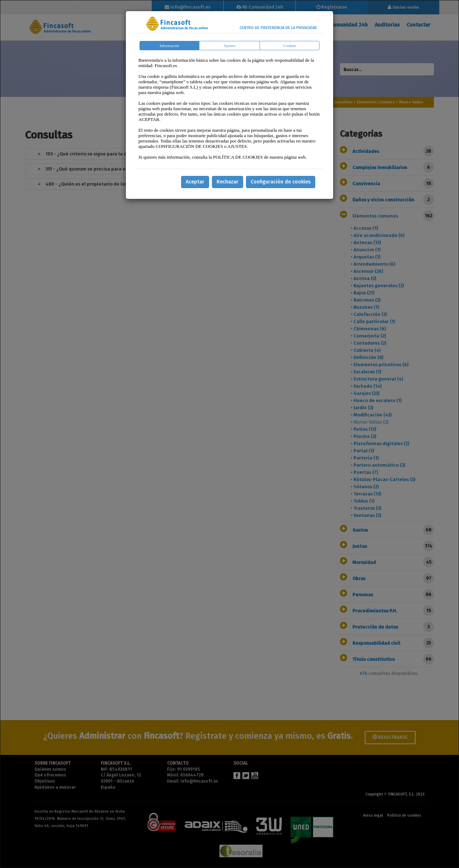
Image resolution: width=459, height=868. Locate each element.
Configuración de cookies (281, 182)
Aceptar (195, 182)
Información (169, 46)
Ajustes (230, 46)
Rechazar (228, 182)
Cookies (290, 46)
